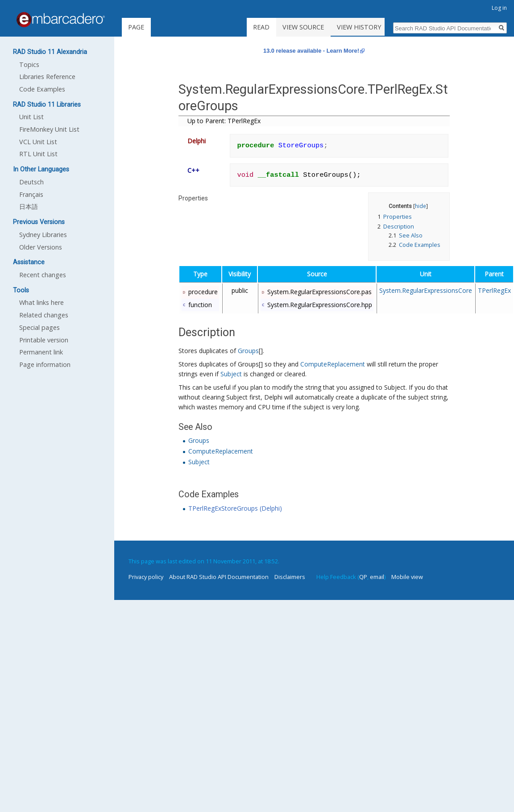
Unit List (31, 117)
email (377, 577)
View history (370, 27)
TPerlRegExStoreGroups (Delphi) (235, 508)
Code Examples (42, 89)
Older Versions (41, 247)
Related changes (44, 315)
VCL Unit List (38, 142)
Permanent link (41, 352)
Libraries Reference (47, 77)
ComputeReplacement (333, 364)
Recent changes (43, 275)
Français (31, 194)
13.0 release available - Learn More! (311, 51)
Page (136, 27)
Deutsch (31, 182)
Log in (499, 8)
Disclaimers (290, 577)
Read (272, 27)
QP (363, 577)
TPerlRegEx (494, 290)
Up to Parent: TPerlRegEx (224, 121)
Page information (45, 364)
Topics (29, 65)
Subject (231, 374)
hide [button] (421, 206)
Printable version (44, 340)
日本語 (29, 206)
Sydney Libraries (43, 235)
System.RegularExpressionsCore (426, 290)
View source (314, 27)
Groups (248, 351)
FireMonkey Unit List (49, 129)
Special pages (39, 327)
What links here (41, 302)
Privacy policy (146, 577)
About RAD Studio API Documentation (219, 577)
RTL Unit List (38, 154)
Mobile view (407, 577)
